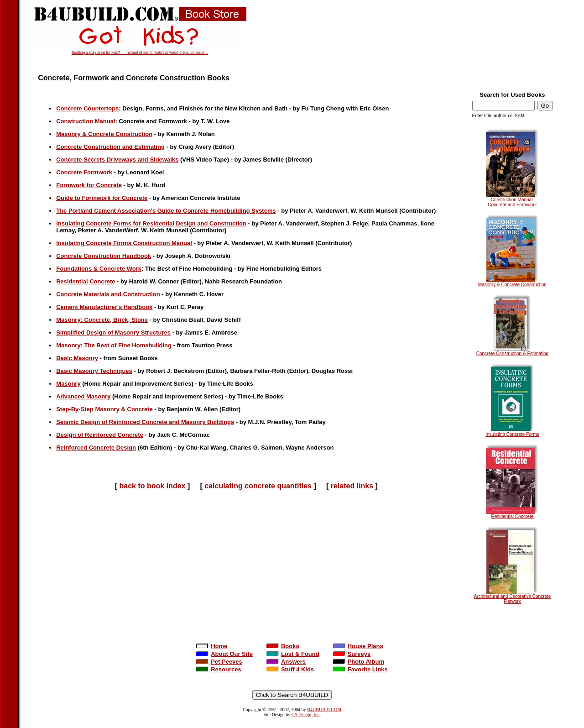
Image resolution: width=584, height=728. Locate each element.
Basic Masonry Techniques (94, 371)
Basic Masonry (77, 358)
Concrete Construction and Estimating (110, 147)
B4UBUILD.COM (324, 710)
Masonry (68, 384)
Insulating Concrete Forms (512, 432)
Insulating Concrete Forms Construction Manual (124, 243)
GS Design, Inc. (306, 715)
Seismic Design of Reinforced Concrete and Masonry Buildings (145, 422)
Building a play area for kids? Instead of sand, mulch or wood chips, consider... (140, 52)
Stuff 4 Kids (290, 669)
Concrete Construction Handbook (104, 256)
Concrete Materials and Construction (108, 294)
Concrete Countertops (87, 108)
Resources (219, 669)
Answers (286, 662)
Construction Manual (86, 121)
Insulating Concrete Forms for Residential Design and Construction (151, 223)
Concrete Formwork (84, 172)
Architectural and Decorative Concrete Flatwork (512, 597)
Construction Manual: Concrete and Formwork (512, 200)
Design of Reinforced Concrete (100, 435)
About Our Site (224, 654)
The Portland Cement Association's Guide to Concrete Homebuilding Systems (166, 211)
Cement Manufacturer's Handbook (104, 307)
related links (352, 486)
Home (212, 646)
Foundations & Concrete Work (99, 269)
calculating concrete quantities (258, 486)
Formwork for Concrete (89, 185)
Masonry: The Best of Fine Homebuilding (114, 345)
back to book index (153, 486)
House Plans (358, 646)
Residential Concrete (512, 514)
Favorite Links (360, 669)
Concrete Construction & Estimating (512, 351)
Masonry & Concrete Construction (512, 283)
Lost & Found (293, 654)
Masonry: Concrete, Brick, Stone (102, 320)
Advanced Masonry (83, 396)
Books (283, 646)
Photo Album (359, 662)
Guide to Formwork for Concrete (102, 198)
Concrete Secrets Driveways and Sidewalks (117, 160)
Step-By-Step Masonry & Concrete (104, 409)
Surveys (352, 654)
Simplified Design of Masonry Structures (113, 333)
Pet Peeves (219, 662)
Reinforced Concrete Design (96, 448)
